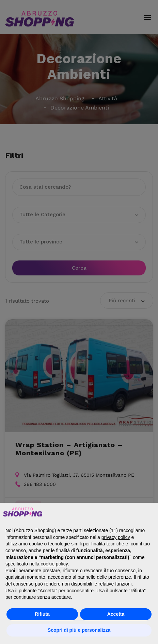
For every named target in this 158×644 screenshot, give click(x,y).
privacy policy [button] (116, 537)
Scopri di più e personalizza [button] (79, 630)
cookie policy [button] (54, 564)
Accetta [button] (116, 614)
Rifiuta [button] (42, 614)
